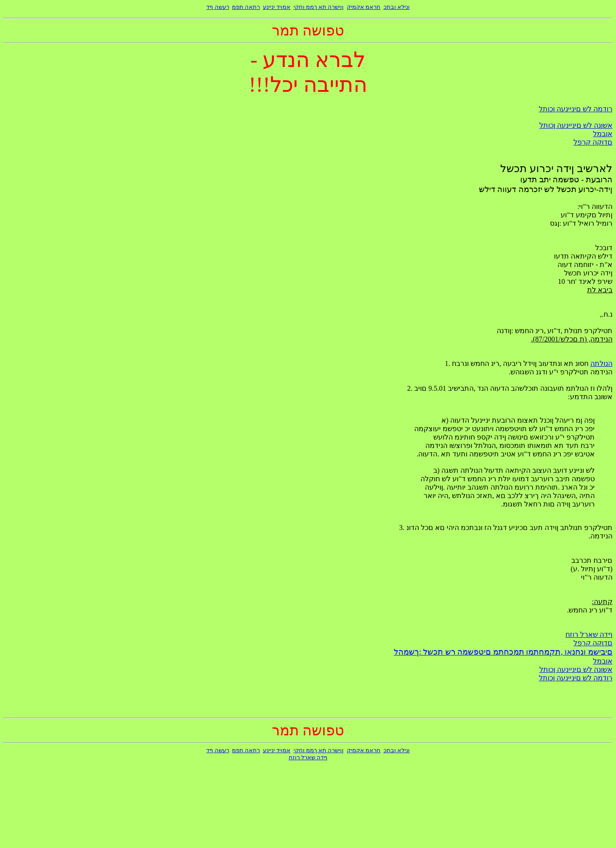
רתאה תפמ (246, 7)
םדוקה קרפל (593, 142)
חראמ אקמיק (364, 7)
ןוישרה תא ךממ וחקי (319, 7)
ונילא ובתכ (397, 7)
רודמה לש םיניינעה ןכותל (576, 109)
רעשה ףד (218, 7)
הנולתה (601, 363)
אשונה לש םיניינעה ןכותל (576, 125)
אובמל (603, 134)
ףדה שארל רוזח (589, 634)
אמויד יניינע (277, 7)
